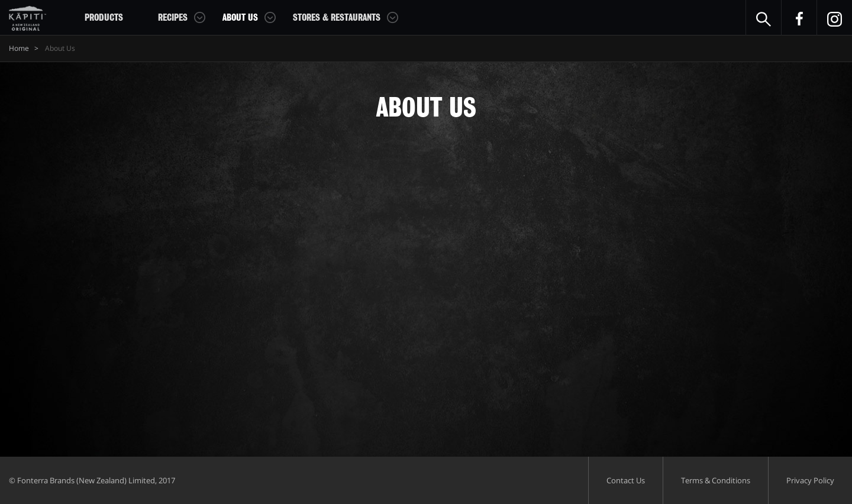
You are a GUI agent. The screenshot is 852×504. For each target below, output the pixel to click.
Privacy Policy (810, 480)
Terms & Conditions (716, 480)
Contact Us (626, 480)
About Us (240, 18)
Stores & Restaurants (337, 18)
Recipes (173, 18)
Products (104, 18)
